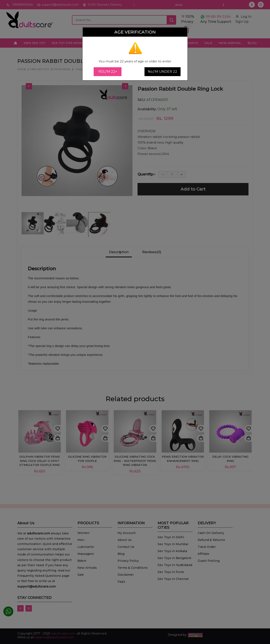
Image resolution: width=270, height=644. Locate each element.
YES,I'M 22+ (108, 72)
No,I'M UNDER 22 (163, 72)
